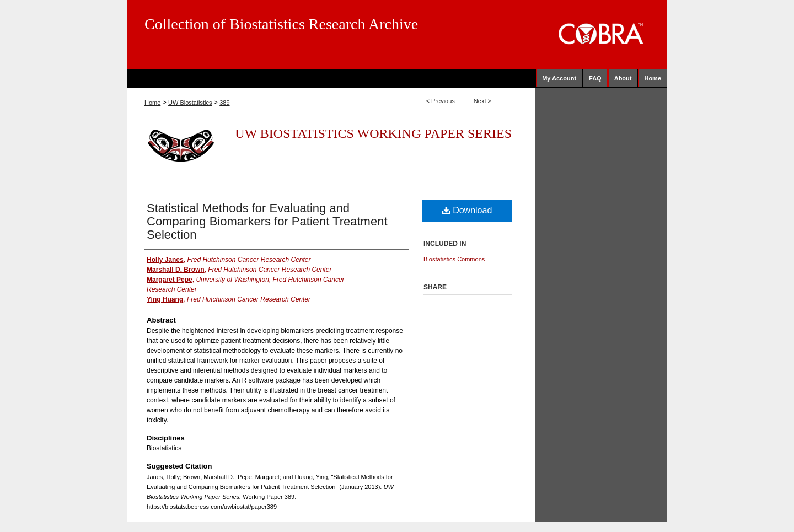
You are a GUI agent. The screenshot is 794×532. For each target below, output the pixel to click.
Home (152, 103)
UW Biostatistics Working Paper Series (373, 133)
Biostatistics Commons (454, 259)
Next (480, 101)
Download (467, 210)
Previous (443, 101)
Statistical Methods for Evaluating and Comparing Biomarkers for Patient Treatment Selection (267, 221)
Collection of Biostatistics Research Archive (281, 24)
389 (224, 103)
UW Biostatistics (190, 103)
